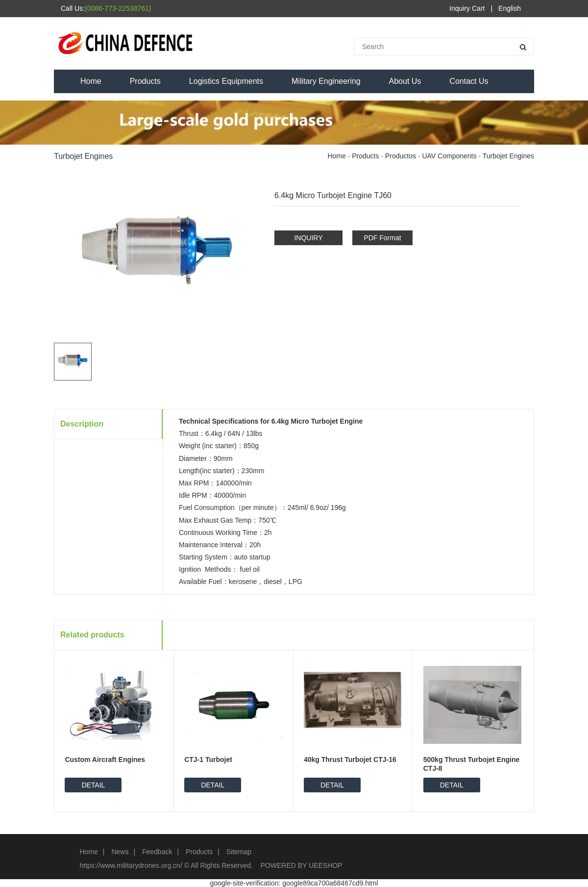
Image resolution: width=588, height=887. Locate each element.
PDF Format (382, 238)
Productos (401, 156)
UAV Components (449, 156)
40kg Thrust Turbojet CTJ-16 (350, 760)
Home (91, 81)
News (120, 852)
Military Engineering (326, 81)
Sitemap (239, 852)
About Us (405, 81)
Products (145, 81)
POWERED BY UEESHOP (302, 865)
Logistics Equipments (226, 81)
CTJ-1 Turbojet (208, 760)
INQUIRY (308, 238)
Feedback (157, 852)
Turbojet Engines (508, 156)
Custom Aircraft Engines (105, 760)
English (510, 8)
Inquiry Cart (467, 8)
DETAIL (93, 785)
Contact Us (469, 81)
